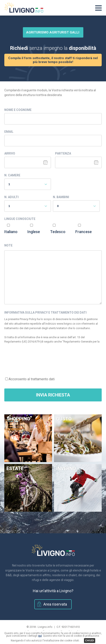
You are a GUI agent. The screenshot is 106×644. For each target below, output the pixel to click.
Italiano (11, 232)
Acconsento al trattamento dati (32, 379)
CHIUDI (90, 641)
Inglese (34, 232)
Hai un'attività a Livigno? (53, 591)
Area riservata (55, 604)
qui (40, 636)
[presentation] (37, 358)
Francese (84, 232)
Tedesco (58, 232)
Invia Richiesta (53, 395)
